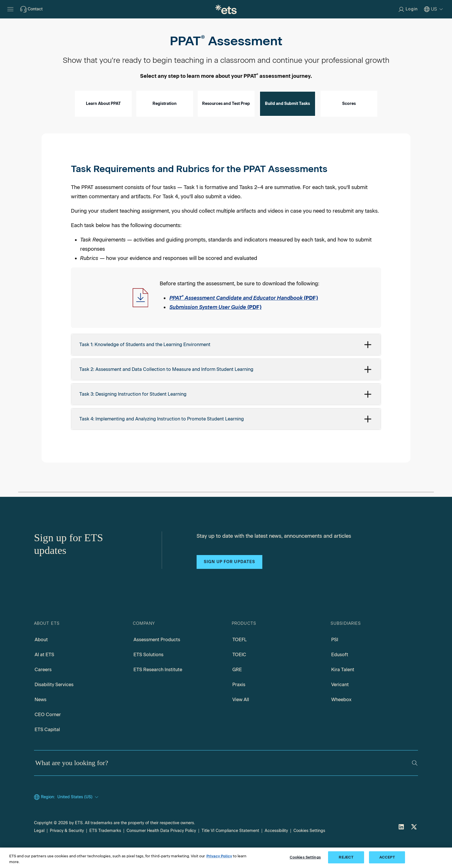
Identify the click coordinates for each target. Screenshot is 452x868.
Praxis (239, 701)
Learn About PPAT (103, 120)
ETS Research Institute (158, 686)
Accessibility (276, 847)
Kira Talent (343, 686)
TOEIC (239, 671)
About (41, 656)
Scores (349, 120)
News (41, 716)
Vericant (340, 701)
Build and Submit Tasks (287, 120)
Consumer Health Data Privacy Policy (161, 847)
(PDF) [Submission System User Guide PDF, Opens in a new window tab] (215, 324)
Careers (43, 686)
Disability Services (54, 701)
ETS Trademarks (105, 847)
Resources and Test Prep (226, 120)
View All (241, 716)
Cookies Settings (309, 847)
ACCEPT (387, 857)
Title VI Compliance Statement (230, 847)
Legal (39, 847)
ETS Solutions (148, 671)
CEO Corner (48, 731)
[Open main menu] (10, 9)
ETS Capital (47, 746)
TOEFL (240, 656)
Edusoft (340, 671)
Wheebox (341, 716)
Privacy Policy (219, 856)
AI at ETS (44, 671)
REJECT (346, 857)
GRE (237, 686)
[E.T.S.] (226, 9)
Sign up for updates (229, 578)
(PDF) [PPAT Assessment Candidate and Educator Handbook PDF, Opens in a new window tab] (244, 314)
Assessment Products (157, 656)
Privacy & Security (67, 847)
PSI (335, 656)
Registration (165, 120)
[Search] (415, 779)
